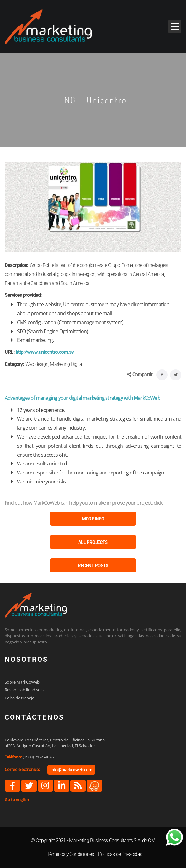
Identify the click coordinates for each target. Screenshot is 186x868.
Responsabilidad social (26, 690)
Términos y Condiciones (70, 854)
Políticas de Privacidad (120, 854)
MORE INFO (93, 519)
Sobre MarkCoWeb (22, 682)
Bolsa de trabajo (20, 698)
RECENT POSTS (93, 566)
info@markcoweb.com (71, 770)
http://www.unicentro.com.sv (45, 352)
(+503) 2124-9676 (38, 757)
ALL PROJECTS (93, 542)
